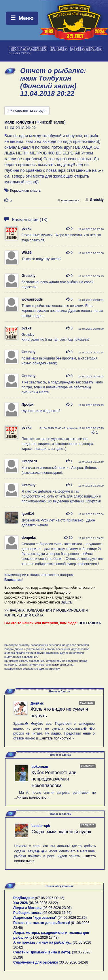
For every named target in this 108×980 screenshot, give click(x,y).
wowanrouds (32, 299)
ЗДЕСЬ (67, 602)
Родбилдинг (24, 898)
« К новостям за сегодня (27, 111)
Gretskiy (94, 200)
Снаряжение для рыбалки (36, 962)
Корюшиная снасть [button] (25, 191)
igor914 (28, 514)
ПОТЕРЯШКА (90, 623)
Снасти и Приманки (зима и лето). (42, 952)
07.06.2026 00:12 (50, 898)
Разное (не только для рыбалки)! (42, 923)
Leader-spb (41, 826)
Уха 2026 (21, 903)
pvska (26, 229)
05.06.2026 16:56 (57, 913)
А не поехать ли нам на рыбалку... (42, 942)
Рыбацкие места (27, 913)
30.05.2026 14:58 (73, 962)
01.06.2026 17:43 (44, 938)
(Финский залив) (35, 122)
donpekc (29, 538)
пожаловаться (68, 200)
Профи (28, 405)
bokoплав (40, 767)
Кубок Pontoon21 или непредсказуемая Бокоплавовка (54, 779)
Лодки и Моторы (27, 908)
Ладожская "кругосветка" (35, 918)
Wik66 (27, 253)
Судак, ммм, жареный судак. (62, 832)
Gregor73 (29, 461)
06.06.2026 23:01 (57, 908)
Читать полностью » (58, 738)
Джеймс (37, 703)
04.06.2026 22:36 (72, 918)
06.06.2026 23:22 (43, 903)
